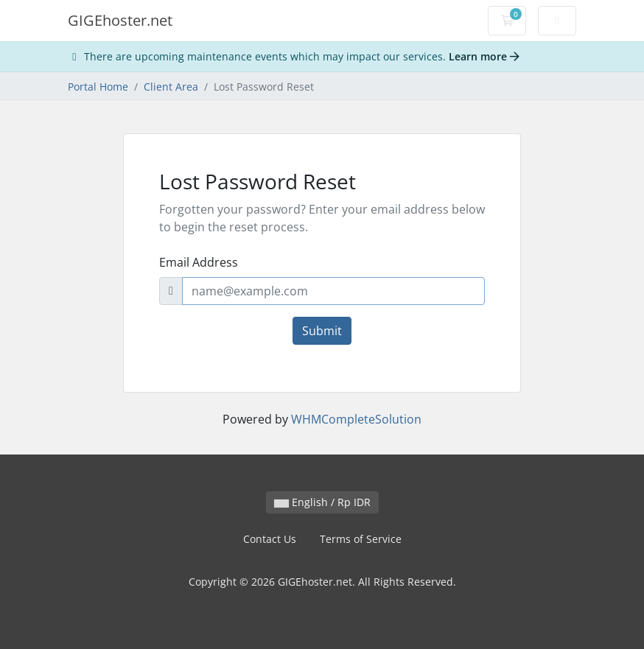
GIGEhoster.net (120, 20)
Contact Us (270, 539)
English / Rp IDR (322, 502)
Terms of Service (361, 539)
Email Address (199, 262)
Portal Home (98, 87)
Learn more (484, 56)
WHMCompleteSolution (356, 419)
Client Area (171, 87)
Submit (322, 331)
